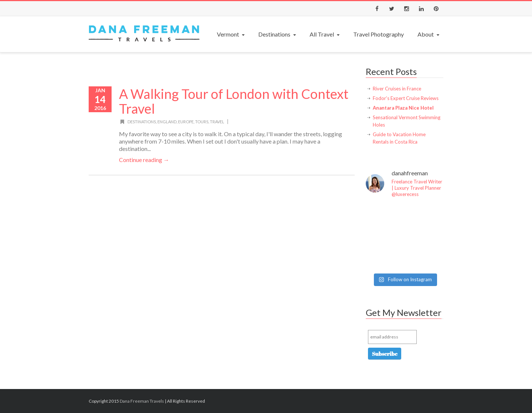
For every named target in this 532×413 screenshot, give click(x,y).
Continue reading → (144, 160)
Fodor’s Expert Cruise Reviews (406, 98)
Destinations (278, 34)
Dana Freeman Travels (142, 401)
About (429, 34)
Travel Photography (378, 34)
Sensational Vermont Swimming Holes (407, 121)
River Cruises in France (397, 89)
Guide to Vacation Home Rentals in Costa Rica (399, 138)
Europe (186, 122)
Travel (217, 122)
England (167, 122)
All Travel (325, 34)
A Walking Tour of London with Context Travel (234, 101)
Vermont (231, 34)
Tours (202, 122)
